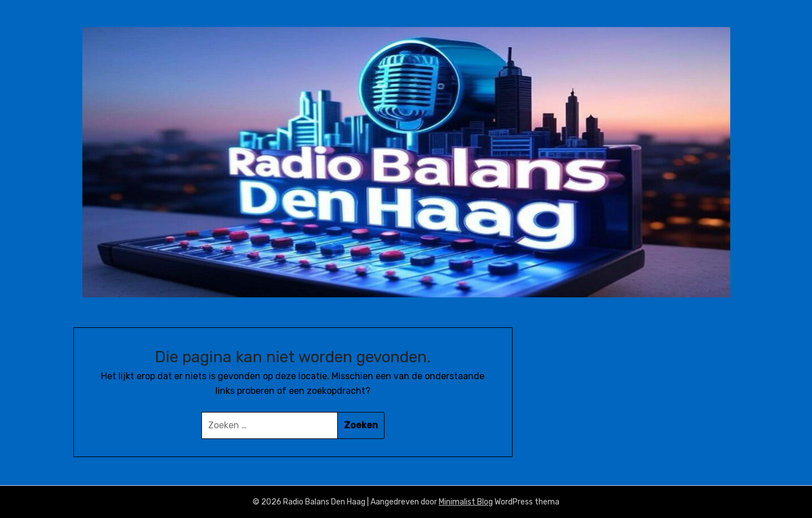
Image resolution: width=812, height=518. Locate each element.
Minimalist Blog (466, 502)
